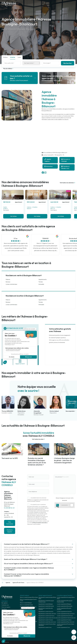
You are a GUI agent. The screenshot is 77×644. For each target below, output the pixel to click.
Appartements (43, 279)
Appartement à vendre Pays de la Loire (47, 622)
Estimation (49, 166)
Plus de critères (8, 69)
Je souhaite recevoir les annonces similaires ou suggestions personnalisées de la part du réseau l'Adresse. (38, 500)
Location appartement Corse (63, 627)
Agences (8, 583)
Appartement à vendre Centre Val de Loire (48, 618)
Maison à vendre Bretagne (26, 603)
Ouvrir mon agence (6, 607)
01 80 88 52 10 (9, 508)
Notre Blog (4, 609)
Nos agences (5, 603)
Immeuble (41, 284)
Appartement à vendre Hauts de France (47, 614)
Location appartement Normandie (65, 606)
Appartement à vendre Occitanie (46, 620)
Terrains (41, 282)
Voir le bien (13, 216)
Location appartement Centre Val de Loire (66, 618)
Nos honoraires (10, 523)
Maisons (8, 279)
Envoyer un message (66, 160)
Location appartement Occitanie (64, 620)
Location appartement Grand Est (64, 612)
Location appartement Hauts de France (66, 614)
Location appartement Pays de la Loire (66, 622)
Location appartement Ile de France (65, 616)
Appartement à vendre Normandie (46, 606)
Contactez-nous (5, 605)
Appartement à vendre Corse (45, 627)
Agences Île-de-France (18, 583)
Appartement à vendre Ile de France (46, 616)
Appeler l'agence (48, 160)
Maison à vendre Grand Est (26, 609)
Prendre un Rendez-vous (65, 167)
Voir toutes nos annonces (68, 183)
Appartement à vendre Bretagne (46, 604)
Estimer (5, 57)
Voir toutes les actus (38, 439)
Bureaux (8, 282)
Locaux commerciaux (11, 284)
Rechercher (68, 63)
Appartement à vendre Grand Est (46, 612)
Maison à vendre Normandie (26, 605)
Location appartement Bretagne (64, 604)
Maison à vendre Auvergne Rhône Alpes (29, 597)
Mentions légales (10, 531)
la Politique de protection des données (39, 523)
